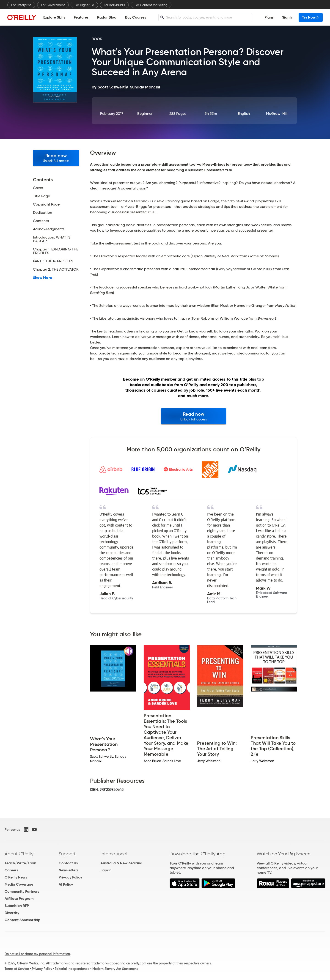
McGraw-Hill (277, 114)
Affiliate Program (19, 899)
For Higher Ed (84, 5)
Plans (269, 17)
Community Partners (22, 891)
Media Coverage (19, 884)
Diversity (12, 913)
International (114, 854)
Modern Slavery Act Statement (115, 969)
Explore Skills (54, 17)
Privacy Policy (70, 877)
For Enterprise (21, 5)
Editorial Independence (72, 969)
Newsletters (69, 870)
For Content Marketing (151, 5)
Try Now (311, 17)
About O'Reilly (19, 854)
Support (67, 854)
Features (81, 17)
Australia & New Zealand (121, 863)
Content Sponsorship (22, 920)
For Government (53, 5)
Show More (43, 278)
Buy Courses (136, 17)
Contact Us (68, 863)
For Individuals (114, 5)
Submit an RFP (17, 906)
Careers (11, 870)
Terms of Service (17, 969)
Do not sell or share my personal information (37, 954)
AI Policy (66, 884)
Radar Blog (107, 17)
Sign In (288, 17)
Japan (106, 870)
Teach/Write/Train (20, 863)
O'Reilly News (16, 877)
